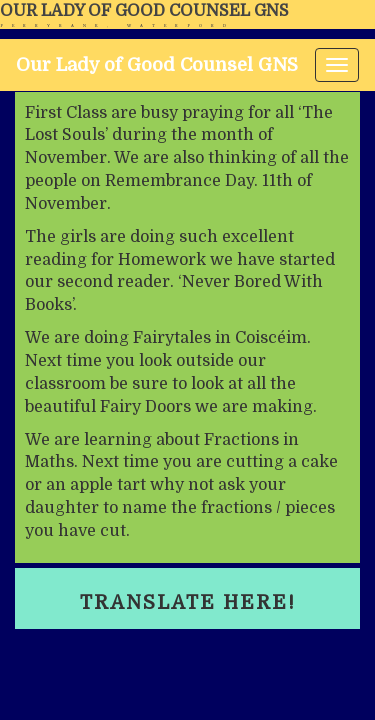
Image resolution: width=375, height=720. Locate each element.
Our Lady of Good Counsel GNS (144, 11)
